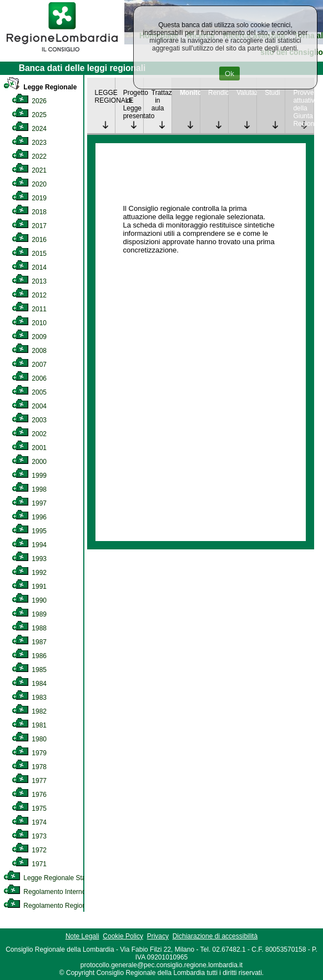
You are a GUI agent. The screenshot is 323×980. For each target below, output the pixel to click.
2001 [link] (29, 448)
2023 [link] (29, 143)
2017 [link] (29, 226)
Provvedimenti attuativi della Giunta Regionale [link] (303, 108)
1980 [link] (29, 739)
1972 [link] (29, 850)
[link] (62, 53)
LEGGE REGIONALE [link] (105, 97)
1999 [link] (29, 476)
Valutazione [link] (246, 93)
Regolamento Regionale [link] (49, 906)
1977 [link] (29, 781)
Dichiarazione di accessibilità (215, 936)
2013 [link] (29, 281)
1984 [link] (29, 684)
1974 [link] (29, 822)
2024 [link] (29, 129)
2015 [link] (29, 254)
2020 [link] (29, 184)
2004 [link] (29, 406)
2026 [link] (29, 101)
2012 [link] (29, 295)
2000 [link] (29, 462)
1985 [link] (29, 670)
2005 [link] (29, 392)
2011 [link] (29, 309)
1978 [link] (29, 767)
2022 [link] (29, 156)
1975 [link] (29, 809)
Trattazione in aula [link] (161, 100)
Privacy (158, 936)
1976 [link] (29, 795)
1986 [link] (29, 656)
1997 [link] (29, 503)
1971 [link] (29, 864)
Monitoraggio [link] (190, 93)
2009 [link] (29, 337)
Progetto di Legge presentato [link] (133, 104)
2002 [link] (29, 434)
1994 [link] (29, 545)
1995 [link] (29, 531)
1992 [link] (29, 573)
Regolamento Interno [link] (44, 892)
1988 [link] (29, 628)
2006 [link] (29, 378)
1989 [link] (29, 614)
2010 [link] (29, 323)
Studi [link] (272, 93)
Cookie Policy (123, 936)
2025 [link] (29, 115)
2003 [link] (29, 420)
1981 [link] (29, 725)
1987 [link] (29, 642)
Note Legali (82, 936)
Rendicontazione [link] (218, 93)
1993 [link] (29, 559)
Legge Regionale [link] (40, 87)
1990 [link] (29, 600)
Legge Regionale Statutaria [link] (54, 878)
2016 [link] (29, 240)
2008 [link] (29, 351)
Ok (229, 74)
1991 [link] (29, 587)
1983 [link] (29, 698)
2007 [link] (29, 365)
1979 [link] (29, 753)
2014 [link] (29, 267)
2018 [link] (29, 212)
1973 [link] (29, 836)
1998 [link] (29, 489)
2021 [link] (29, 170)
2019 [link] (29, 198)
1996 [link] (29, 517)
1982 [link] (29, 711)
